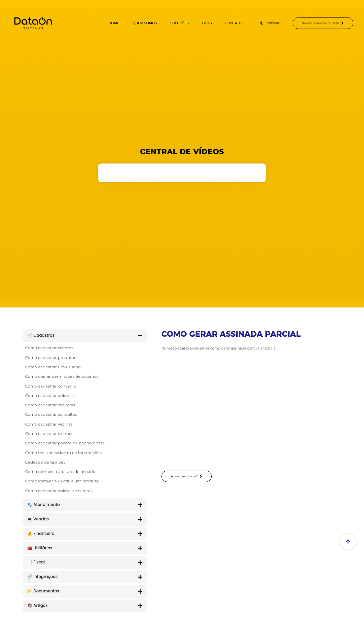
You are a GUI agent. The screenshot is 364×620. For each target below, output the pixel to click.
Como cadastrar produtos (51, 357)
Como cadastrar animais (49, 395)
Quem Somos (137, 23)
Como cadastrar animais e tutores (59, 491)
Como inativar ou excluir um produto (62, 481)
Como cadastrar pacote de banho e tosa (65, 443)
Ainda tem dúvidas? (190, 477)
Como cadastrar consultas (51, 414)
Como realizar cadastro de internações (64, 453)
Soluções (172, 23)
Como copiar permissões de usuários (62, 376)
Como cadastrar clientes (49, 348)
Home (106, 23)
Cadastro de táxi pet (45, 462)
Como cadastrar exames (49, 433)
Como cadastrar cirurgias (50, 405)
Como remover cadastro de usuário (60, 471)
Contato (226, 23)
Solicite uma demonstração (319, 23)
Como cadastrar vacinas (49, 424)
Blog (199, 23)
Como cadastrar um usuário (53, 367)
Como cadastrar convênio (51, 386)
